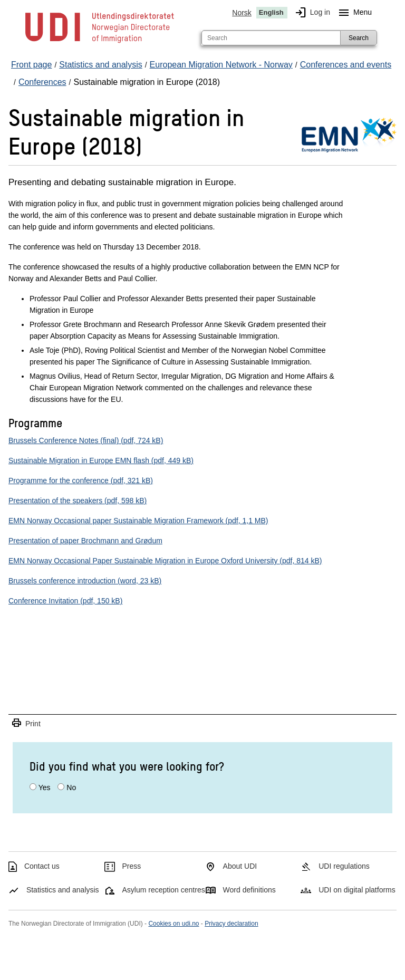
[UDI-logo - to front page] (100, 42)
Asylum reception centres (164, 890)
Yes (45, 787)
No (71, 787)
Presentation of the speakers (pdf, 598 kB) (78, 501)
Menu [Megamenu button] (353, 13)
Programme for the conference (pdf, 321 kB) (81, 481)
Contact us (42, 866)
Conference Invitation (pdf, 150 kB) (65, 601)
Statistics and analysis (63, 890)
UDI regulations (344, 866)
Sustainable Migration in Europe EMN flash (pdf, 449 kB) (101, 460)
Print (26, 723)
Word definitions (249, 890)
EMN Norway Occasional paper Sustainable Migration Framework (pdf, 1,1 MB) (138, 521)
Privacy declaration (231, 924)
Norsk (242, 13)
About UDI (240, 866)
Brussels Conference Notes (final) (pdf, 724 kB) (86, 440)
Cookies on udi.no (173, 924)
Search (359, 38)
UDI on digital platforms (357, 890)
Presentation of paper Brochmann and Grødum (85, 541)
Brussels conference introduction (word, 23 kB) (85, 581)
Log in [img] (311, 13)
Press (132, 866)
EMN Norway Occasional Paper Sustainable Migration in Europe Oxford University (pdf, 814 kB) (165, 561)
